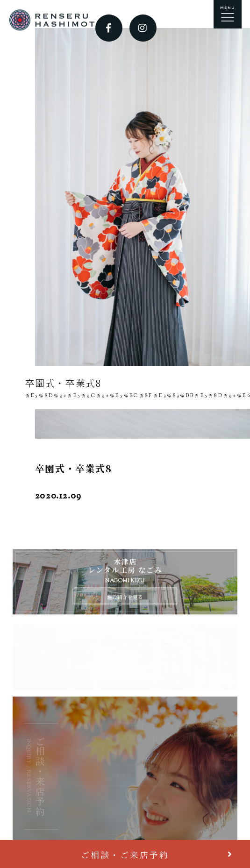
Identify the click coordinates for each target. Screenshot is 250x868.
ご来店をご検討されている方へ (151, 776)
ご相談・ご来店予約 (125, 854)
